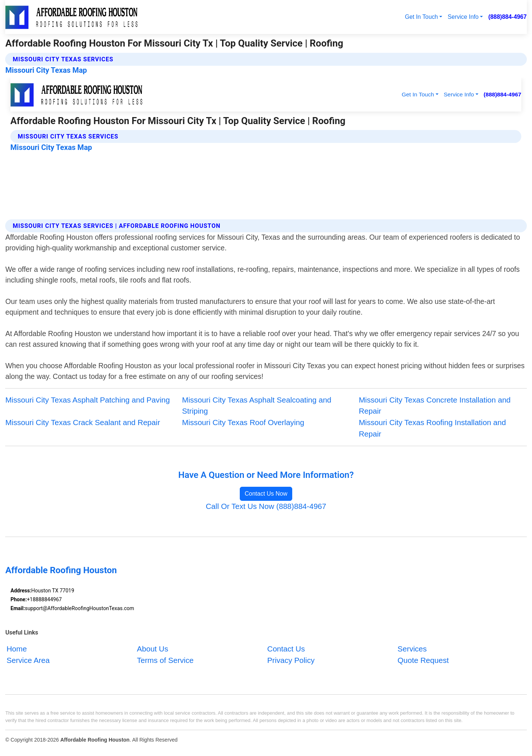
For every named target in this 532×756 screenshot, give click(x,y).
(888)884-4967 (508, 17)
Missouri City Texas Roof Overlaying (243, 422)
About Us (152, 649)
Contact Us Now (266, 494)
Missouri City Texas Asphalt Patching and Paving (87, 400)
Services (412, 649)
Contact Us (286, 649)
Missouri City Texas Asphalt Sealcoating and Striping (257, 406)
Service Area (28, 661)
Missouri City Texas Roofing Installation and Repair (432, 428)
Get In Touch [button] (421, 17)
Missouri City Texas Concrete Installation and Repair (435, 406)
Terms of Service (165, 661)
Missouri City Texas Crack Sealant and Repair (83, 422)
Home (17, 649)
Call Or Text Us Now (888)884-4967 (266, 506)
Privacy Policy (291, 661)
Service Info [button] (463, 17)
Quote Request (423, 661)
